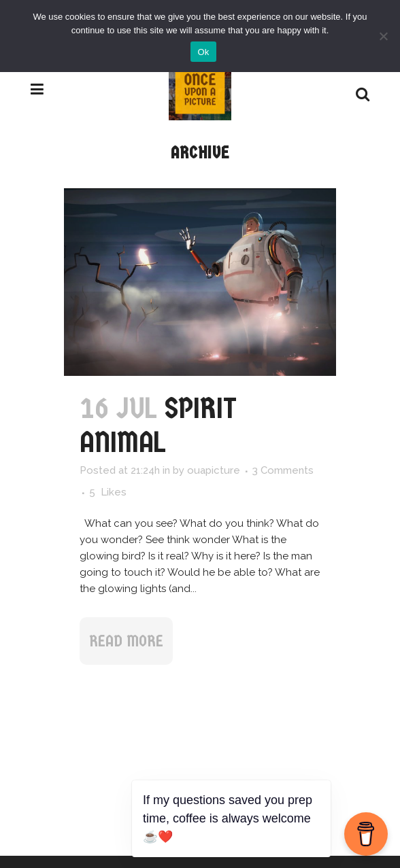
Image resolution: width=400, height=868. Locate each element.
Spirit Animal (158, 425)
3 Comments (283, 470)
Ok (203, 52)
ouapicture (214, 470)
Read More (126, 641)
